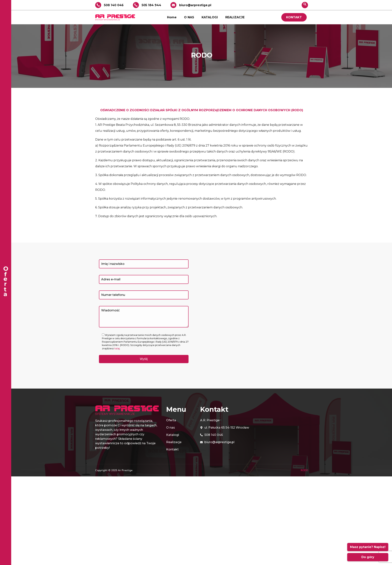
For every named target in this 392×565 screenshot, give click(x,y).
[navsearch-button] (305, 5)
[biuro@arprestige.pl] (173, 5)
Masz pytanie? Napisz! (368, 547)
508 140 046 (114, 5)
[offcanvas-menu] (6, 282)
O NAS (189, 17)
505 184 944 (151, 5)
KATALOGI (210, 17)
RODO (304, 470)
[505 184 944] (136, 5)
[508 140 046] (98, 5)
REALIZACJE (235, 17)
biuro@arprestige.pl (195, 5)
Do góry (368, 557)
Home (172, 17)
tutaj (117, 348)
